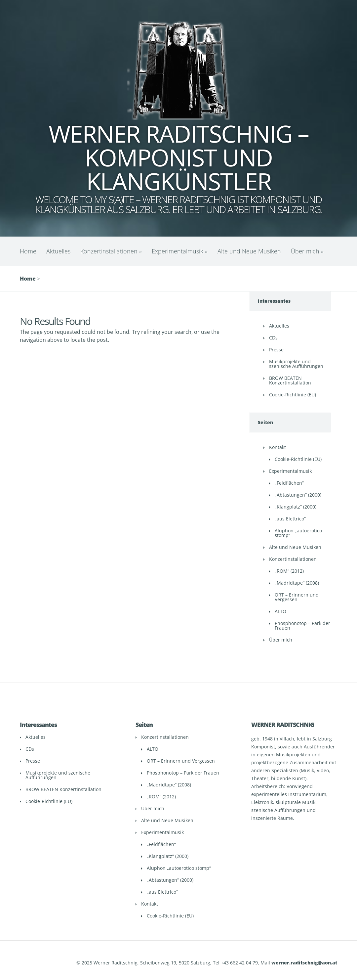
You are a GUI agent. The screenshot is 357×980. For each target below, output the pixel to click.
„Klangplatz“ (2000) (296, 507)
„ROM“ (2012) (289, 571)
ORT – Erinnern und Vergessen (297, 597)
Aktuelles (58, 251)
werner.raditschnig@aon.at (304, 963)
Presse (276, 350)
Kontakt (278, 447)
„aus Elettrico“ (290, 519)
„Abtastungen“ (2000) (298, 495)
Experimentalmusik (180, 251)
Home (28, 251)
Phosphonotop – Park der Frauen (302, 625)
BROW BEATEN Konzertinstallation (290, 380)
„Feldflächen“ (289, 483)
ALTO (280, 611)
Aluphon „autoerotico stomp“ (298, 533)
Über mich (307, 251)
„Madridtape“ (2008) (297, 583)
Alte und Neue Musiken (249, 251)
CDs (273, 338)
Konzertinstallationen (111, 251)
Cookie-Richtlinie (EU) (293, 395)
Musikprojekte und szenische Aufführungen (296, 364)
